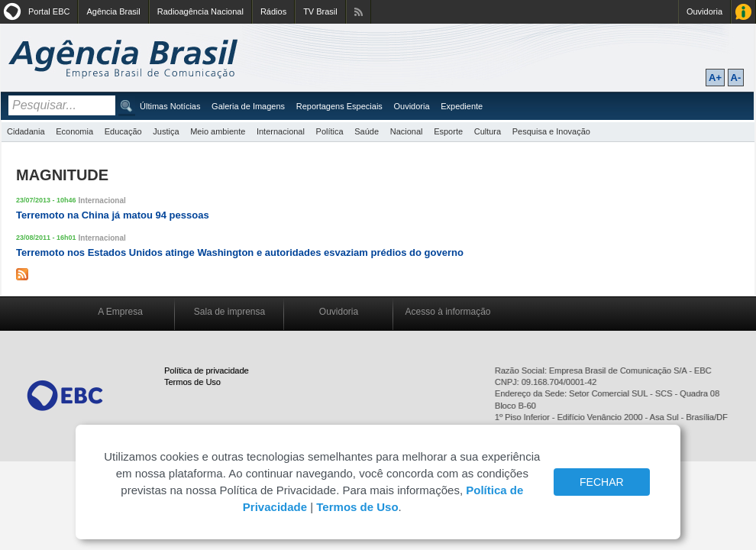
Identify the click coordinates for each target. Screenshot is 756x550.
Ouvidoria (704, 11)
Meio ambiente (218, 131)
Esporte (448, 131)
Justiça (166, 131)
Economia (74, 131)
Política (330, 131)
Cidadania (26, 131)
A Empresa (120, 312)
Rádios (273, 11)
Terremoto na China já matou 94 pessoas (113, 215)
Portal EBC (49, 11)
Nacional (407, 131)
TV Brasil (320, 11)
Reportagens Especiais (339, 106)
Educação (123, 131)
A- (736, 78)
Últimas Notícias (170, 106)
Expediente (462, 106)
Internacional (281, 131)
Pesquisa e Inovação (551, 131)
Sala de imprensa (229, 312)
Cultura (488, 131)
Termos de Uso (192, 382)
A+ (715, 78)
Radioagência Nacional (200, 11)
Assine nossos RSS (359, 12)
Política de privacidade (207, 370)
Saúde (367, 131)
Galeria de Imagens (248, 106)
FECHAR (602, 482)
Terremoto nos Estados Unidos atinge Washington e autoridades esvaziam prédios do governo (240, 252)
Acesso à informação (447, 312)
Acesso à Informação (743, 12)
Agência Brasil (113, 11)
